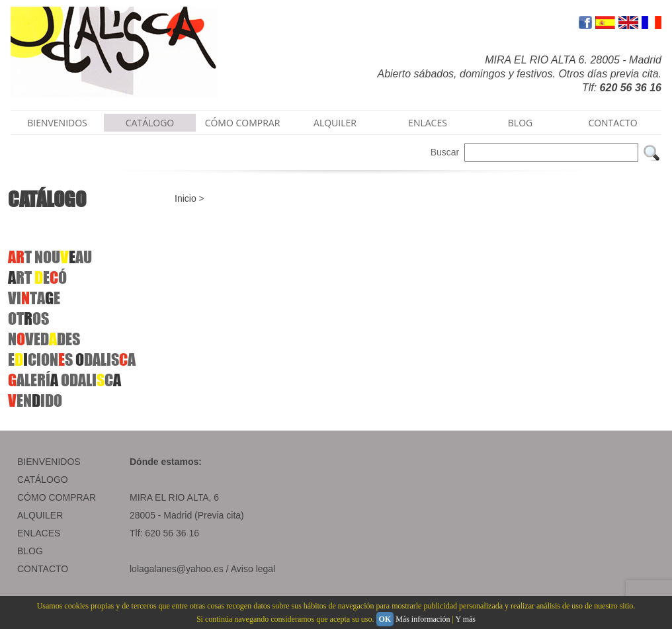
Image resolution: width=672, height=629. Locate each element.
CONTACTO (612, 123)
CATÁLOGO (150, 123)
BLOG (520, 123)
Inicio (186, 198)
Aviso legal (253, 569)
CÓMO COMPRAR (243, 123)
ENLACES (428, 123)
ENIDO (35, 400)
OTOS (28, 318)
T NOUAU (50, 257)
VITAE (34, 298)
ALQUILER (335, 123)
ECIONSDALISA (72, 359)
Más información (423, 619)
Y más (465, 619)
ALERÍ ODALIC (64, 380)
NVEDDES (44, 339)
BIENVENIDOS (57, 123)
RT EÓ (37, 277)
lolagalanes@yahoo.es (177, 569)
